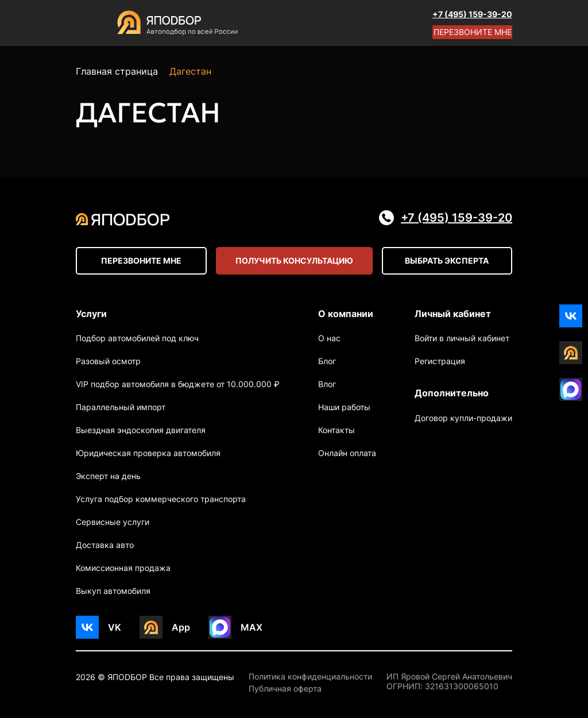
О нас (329, 338)
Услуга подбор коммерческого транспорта (161, 499)
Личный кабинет (453, 314)
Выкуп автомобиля (113, 591)
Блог (327, 361)
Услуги (91, 314)
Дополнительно (452, 393)
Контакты (336, 430)
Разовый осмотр (108, 361)
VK (115, 627)
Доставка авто (105, 545)
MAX (252, 627)
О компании (346, 314)
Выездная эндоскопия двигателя (141, 430)
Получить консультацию (294, 260)
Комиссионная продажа (123, 568)
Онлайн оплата (347, 453)
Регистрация (440, 361)
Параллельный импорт (121, 407)
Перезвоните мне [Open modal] (473, 32)
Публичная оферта (285, 689)
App (181, 627)
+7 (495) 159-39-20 (472, 14)
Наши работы (344, 407)
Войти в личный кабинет (462, 338)
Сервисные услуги (113, 522)
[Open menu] (87, 23)
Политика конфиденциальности (310, 677)
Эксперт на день (108, 476)
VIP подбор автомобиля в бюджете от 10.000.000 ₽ (178, 384)
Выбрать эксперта (447, 260)
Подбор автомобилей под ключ (137, 338)
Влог (327, 384)
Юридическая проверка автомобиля (148, 453)
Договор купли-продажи (463, 418)
